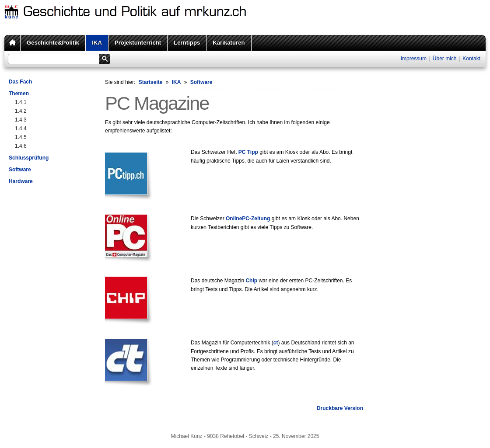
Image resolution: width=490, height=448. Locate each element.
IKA (97, 43)
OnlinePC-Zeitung (248, 219)
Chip (251, 281)
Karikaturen (229, 43)
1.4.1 (21, 102)
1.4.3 (21, 120)
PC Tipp (248, 152)
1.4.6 (21, 146)
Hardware (21, 181)
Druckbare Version (340, 408)
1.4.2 (21, 111)
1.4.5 (21, 137)
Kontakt (471, 59)
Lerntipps (187, 43)
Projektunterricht (138, 43)
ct (276, 343)
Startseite (151, 82)
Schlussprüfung (29, 158)
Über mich (445, 59)
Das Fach (20, 82)
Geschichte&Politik (53, 43)
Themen (19, 94)
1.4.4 (21, 128)
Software (20, 170)
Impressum (414, 59)
